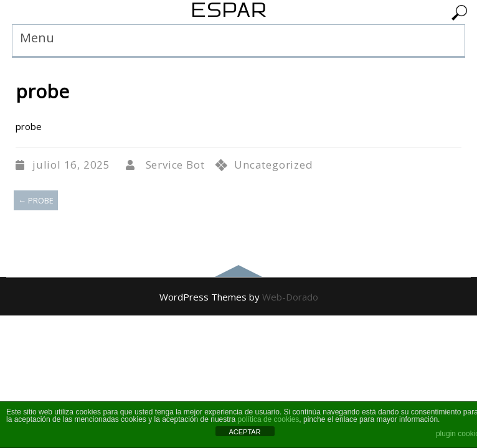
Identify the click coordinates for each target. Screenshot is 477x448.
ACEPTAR (244, 432)
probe (36, 200)
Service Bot (175, 165)
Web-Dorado (290, 297)
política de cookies (269, 419)
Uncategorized (273, 165)
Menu (37, 38)
